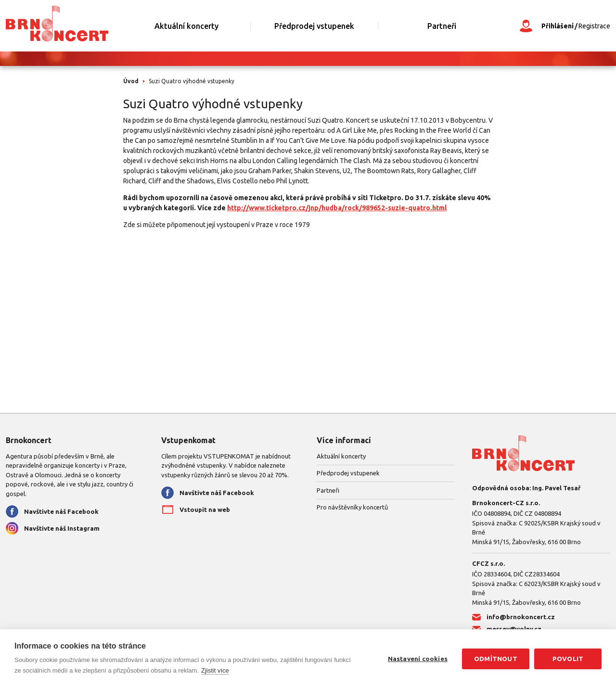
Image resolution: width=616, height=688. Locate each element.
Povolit (568, 659)
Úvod (131, 81)
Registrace (594, 26)
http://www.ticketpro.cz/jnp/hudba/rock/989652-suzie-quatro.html (337, 208)
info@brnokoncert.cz (521, 617)
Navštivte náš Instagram (62, 528)
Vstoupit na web (205, 510)
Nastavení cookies (418, 659)
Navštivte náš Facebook (61, 511)
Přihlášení (558, 26)
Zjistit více (215, 670)
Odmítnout (496, 659)
